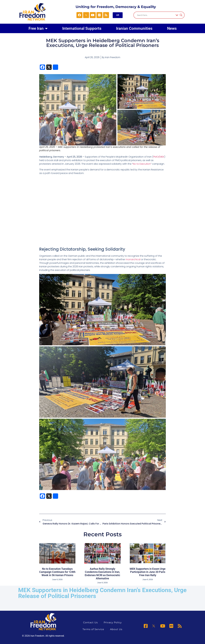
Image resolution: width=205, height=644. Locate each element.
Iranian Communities (134, 28)
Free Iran (38, 28)
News (172, 28)
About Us (116, 629)
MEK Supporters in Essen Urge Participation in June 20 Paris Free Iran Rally (148, 572)
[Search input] (156, 15)
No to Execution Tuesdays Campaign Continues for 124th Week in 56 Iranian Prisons (57, 572)
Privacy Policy (113, 622)
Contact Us (90, 622)
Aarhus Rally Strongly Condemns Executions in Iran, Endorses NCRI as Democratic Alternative (102, 574)
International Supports (82, 28)
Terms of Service (93, 629)
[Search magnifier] (181, 15)
